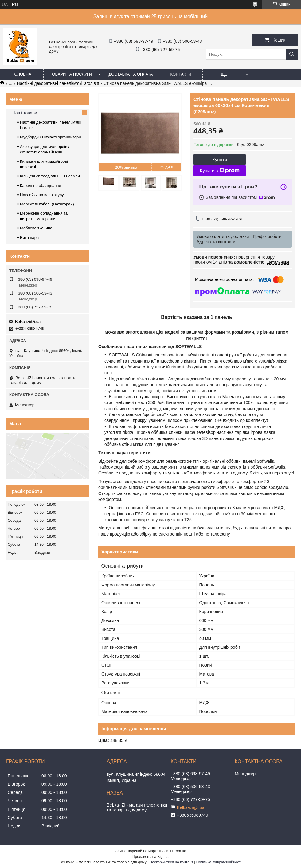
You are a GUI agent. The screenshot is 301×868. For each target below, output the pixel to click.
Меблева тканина (36, 228)
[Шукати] (292, 54)
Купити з (219, 171)
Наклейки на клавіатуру (42, 195)
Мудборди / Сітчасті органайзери (50, 137)
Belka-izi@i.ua (28, 321)
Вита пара (29, 238)
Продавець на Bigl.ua (150, 857)
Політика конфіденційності (219, 862)
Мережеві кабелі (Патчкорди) (47, 204)
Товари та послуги (71, 74)
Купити (220, 159)
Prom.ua (179, 851)
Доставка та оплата (131, 74)
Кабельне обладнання (41, 186)
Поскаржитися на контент (171, 862)
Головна (22, 74)
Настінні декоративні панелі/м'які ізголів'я (58, 83)
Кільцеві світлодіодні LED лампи (50, 176)
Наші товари (25, 113)
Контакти (181, 74)
